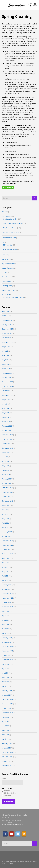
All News (6, 791)
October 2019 (7, 655)
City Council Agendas (10, 219)
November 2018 (7, 704)
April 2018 (5, 735)
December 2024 (7, 382)
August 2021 (6, 558)
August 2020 (6, 611)
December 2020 (7, 594)
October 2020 (7, 602)
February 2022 (7, 532)
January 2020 (6, 642)
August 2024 (6, 400)
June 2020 (5, 620)
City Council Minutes (10, 228)
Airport (4, 212)
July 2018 (5, 721)
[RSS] (24, 834)
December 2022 (7, 488)
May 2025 (5, 360)
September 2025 (8, 342)
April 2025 (5, 364)
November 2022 (7, 492)
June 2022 (5, 514)
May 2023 (5, 466)
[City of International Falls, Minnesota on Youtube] (12, 834)
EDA (3, 242)
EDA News (6, 795)
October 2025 (7, 338)
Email (5, 778)
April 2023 (5, 470)
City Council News (9, 793)
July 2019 (5, 669)
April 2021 (5, 576)
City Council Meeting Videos (13, 223)
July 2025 (5, 351)
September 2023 (8, 448)
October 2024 (7, 391)
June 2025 (5, 355)
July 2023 (5, 457)
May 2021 (5, 572)
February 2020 (7, 638)
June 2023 (5, 461)
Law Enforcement (8, 268)
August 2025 (6, 347)
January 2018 (6, 748)
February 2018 (7, 744)
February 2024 (7, 426)
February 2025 (7, 373)
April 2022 (5, 523)
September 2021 (8, 554)
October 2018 (7, 708)
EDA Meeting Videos (10, 249)
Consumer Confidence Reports (14, 297)
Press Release (7, 277)
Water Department (8, 290)
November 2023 (7, 439)
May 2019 (5, 677)
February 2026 (7, 320)
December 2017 (7, 752)
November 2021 (7, 545)
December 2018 (7, 699)
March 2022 (6, 527)
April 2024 (5, 417)
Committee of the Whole (12, 232)
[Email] (18, 834)
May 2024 (5, 413)
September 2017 (8, 766)
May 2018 (5, 730)
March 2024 (6, 422)
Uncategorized (7, 286)
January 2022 (6, 536)
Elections (5, 255)
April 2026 (5, 311)
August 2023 (6, 452)
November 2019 (7, 651)
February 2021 (7, 585)
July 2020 (5, 616)
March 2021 (6, 580)
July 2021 (5, 563)
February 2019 (7, 691)
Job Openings (6, 259)
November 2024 (7, 386)
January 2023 (6, 483)
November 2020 (7, 598)
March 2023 (6, 474)
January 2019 (6, 695)
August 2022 (6, 505)
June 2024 (5, 408)
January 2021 (6, 589)
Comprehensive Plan (9, 238)
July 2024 (5, 404)
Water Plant (6, 294)
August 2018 (6, 717)
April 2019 (5, 682)
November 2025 (7, 333)
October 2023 (7, 444)
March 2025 (6, 369)
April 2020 (5, 629)
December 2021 (7, 541)
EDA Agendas (8, 245)
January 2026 (6, 325)
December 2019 (7, 646)
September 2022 (8, 501)
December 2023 (7, 435)
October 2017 (7, 761)
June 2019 (5, 673)
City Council (6, 216)
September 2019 (8, 660)
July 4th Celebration (8, 264)
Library (4, 272)
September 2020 (8, 607)
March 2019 (6, 686)
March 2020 (6, 633)
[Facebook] (5, 834)
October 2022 (7, 497)
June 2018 (5, 726)
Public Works (6, 281)
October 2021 (7, 549)
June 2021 (5, 567)
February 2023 (7, 479)
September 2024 (8, 395)
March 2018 (6, 739)
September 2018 (8, 713)
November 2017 (7, 757)
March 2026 (6, 316)
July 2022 (5, 510)
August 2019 (6, 664)
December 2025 (7, 329)
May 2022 (5, 519)
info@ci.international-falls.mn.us (13, 824)
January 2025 (6, 377)
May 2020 (5, 624)
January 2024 (6, 430)
